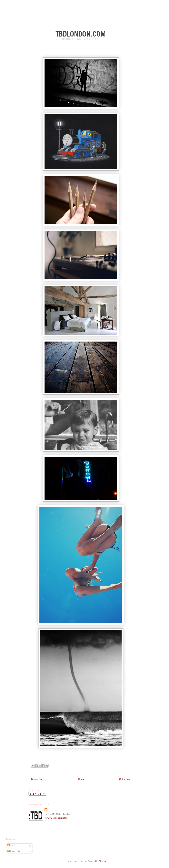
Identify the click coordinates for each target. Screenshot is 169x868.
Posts (11, 846)
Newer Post (37, 779)
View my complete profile (56, 818)
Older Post (125, 779)
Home (81, 779)
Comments (14, 851)
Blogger (102, 861)
